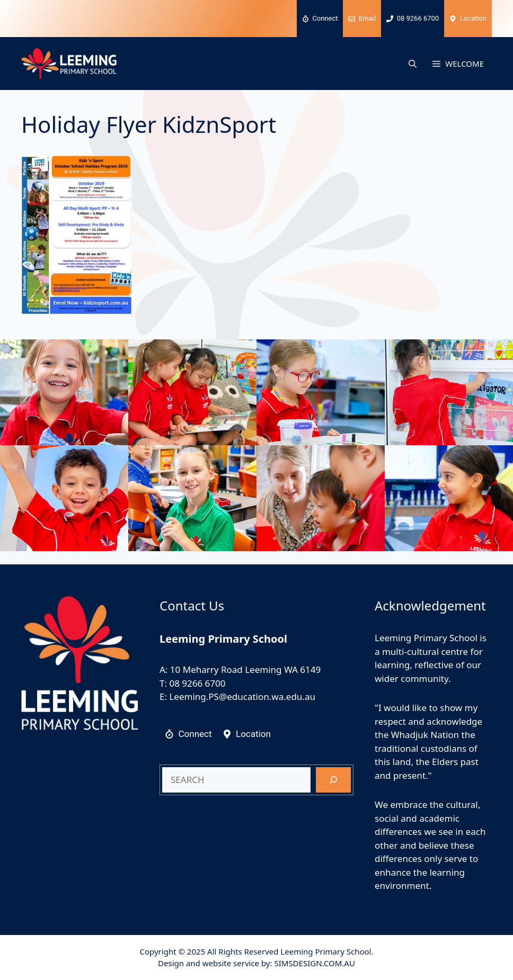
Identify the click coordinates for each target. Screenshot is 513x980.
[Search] (333, 780)
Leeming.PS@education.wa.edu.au (242, 696)
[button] (413, 64)
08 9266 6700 (197, 683)
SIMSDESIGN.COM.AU (314, 963)
